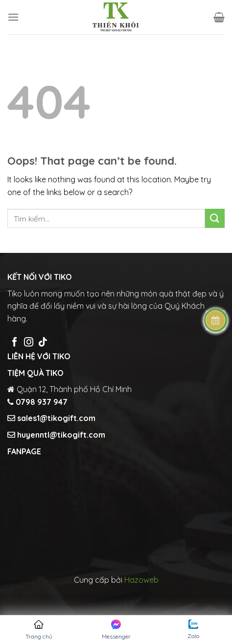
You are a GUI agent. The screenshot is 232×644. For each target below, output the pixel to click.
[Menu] (13, 17)
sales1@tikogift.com (55, 418)
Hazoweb (141, 580)
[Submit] (215, 218)
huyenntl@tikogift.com (60, 435)
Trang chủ (39, 630)
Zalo (193, 630)
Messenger (116, 630)
